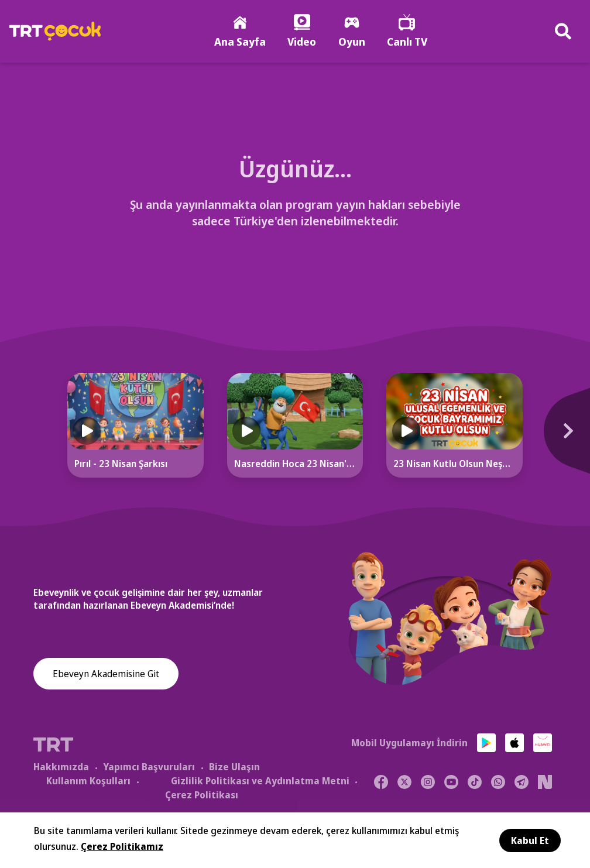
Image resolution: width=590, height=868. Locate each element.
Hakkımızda (61, 768)
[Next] (561, 438)
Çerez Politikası (202, 796)
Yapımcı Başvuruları (149, 768)
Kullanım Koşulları (88, 782)
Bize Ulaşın (234, 768)
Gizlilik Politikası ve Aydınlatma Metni (260, 782)
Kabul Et (530, 840)
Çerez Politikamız (122, 846)
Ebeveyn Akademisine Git (106, 675)
